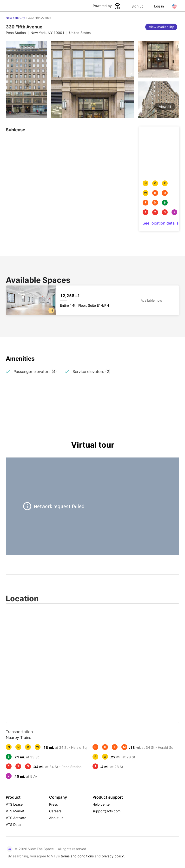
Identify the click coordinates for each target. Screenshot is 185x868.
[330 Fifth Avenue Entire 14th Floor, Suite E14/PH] (92, 300)
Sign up (138, 6)
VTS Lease (14, 804)
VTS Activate (16, 818)
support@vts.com (106, 811)
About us (56, 818)
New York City (15, 18)
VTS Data (13, 825)
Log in (159, 6)
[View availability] (161, 27)
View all (165, 107)
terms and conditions (77, 856)
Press (53, 804)
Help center (102, 804)
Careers (55, 811)
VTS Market (15, 811)
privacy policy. (113, 856)
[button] (51, 311)
